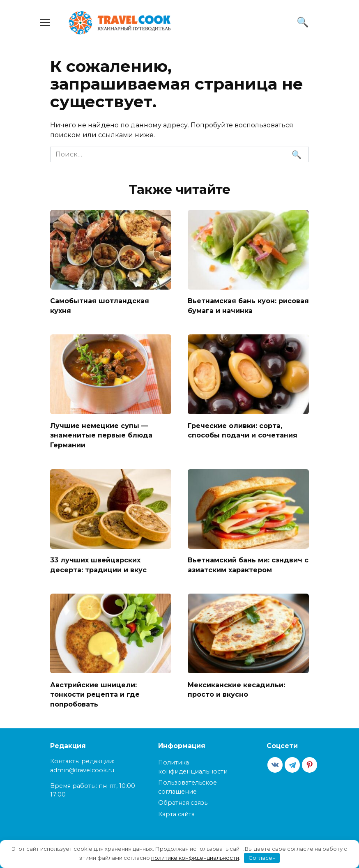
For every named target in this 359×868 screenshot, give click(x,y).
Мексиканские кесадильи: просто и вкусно (236, 685)
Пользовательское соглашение (188, 782)
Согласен (262, 858)
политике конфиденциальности (195, 858)
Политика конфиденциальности (193, 762)
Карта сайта (176, 808)
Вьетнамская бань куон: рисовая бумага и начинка (248, 305)
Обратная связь (183, 797)
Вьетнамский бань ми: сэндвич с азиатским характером (248, 561)
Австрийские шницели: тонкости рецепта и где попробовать (95, 690)
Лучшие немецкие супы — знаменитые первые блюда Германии (101, 433)
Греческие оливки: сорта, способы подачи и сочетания (243, 428)
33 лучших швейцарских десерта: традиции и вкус (98, 561)
